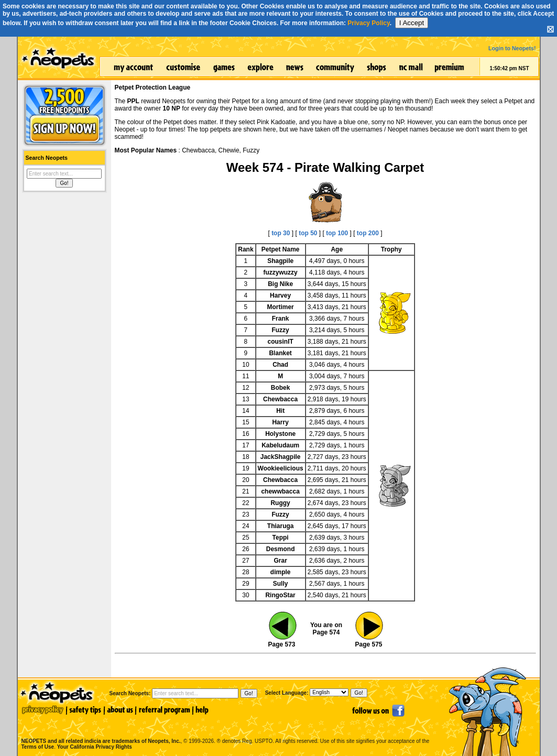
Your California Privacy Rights (95, 747)
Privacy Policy (369, 23)
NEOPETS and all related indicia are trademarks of (100, 730)
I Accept (412, 23)
